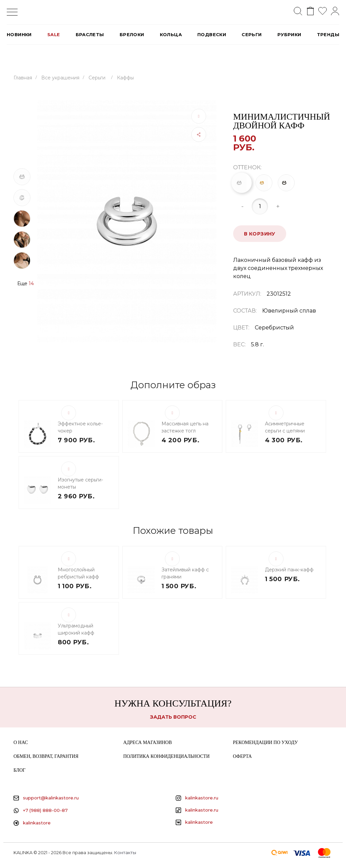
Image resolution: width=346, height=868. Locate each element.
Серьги (252, 34)
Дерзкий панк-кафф (289, 570)
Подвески (212, 34)
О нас (21, 742)
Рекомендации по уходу (265, 742)
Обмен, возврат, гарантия (46, 756)
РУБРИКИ (289, 34)
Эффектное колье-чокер (80, 427)
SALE (54, 34)
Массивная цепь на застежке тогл (185, 427)
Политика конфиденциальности (167, 756)
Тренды (328, 34)
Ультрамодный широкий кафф (76, 629)
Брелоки (132, 34)
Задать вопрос (173, 717)
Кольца (171, 34)
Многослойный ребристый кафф (78, 573)
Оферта (242, 756)
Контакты (125, 852)
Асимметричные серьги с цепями (285, 427)
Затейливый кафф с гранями (185, 573)
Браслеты (90, 34)
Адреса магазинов (148, 742)
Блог (19, 770)
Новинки (19, 34)
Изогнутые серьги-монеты (80, 483)
